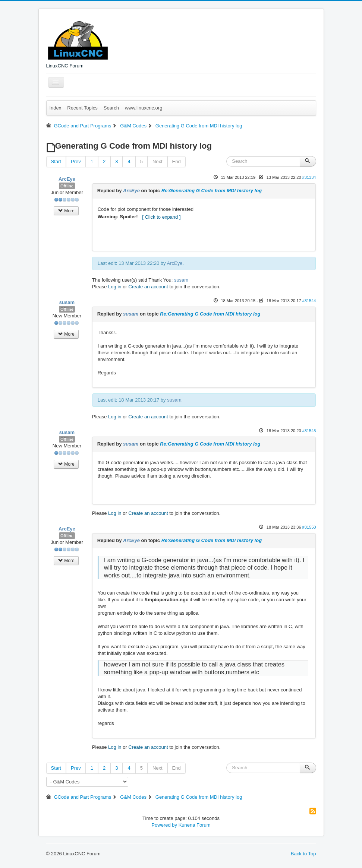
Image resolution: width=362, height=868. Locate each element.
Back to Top (303, 854)
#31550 (309, 527)
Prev (76, 161)
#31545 (309, 431)
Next (158, 161)
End (177, 161)
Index (56, 108)
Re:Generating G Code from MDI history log (212, 191)
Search (111, 108)
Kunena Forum (195, 825)
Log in (115, 287)
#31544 (309, 301)
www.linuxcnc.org (144, 108)
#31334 (309, 177)
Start (56, 161)
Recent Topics (82, 108)
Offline (67, 186)
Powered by (164, 825)
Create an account (148, 287)
